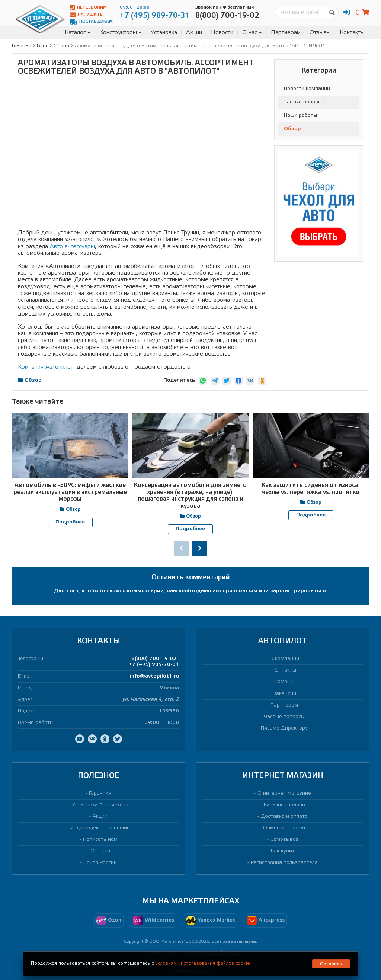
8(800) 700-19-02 (154, 659)
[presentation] (181, 548)
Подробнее (70, 522)
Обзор (292, 129)
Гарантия (100, 793)
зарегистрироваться (298, 591)
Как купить (284, 851)
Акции (194, 33)
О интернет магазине (284, 793)
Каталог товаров (284, 805)
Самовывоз (284, 840)
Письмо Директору (284, 728)
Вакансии (284, 693)
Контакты (352, 33)
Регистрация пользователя (284, 863)
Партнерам (284, 705)
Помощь (284, 682)
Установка (164, 33)
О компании (284, 659)
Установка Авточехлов (100, 805)
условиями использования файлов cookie (203, 963)
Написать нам (100, 840)
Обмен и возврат (284, 828)
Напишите (86, 15)
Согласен (331, 964)
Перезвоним (88, 8)
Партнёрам (286, 33)
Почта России (100, 863)
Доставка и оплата (284, 816)
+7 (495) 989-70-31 (154, 665)
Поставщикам (91, 22)
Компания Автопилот (46, 367)
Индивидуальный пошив (100, 828)
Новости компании (307, 89)
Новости (222, 33)
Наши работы (300, 116)
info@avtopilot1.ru (154, 676)
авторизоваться (235, 591)
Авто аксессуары (72, 246)
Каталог (78, 33)
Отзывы (320, 33)
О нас (252, 33)
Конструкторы (121, 33)
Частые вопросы (304, 102)
